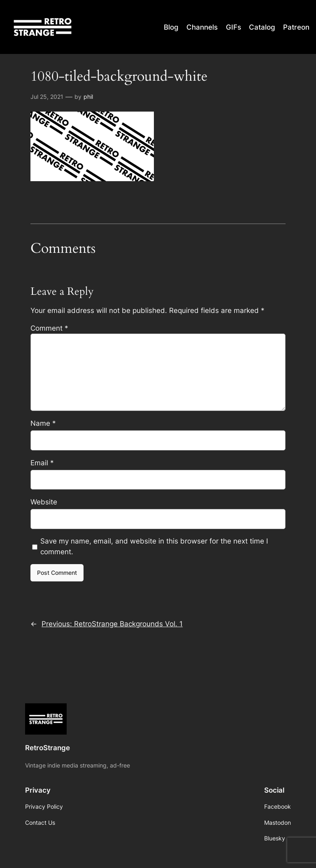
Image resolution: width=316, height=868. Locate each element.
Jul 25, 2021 (47, 97)
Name (43, 423)
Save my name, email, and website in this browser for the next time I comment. (154, 546)
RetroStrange (48, 748)
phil (88, 97)
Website (44, 502)
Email (42, 463)
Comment (49, 328)
